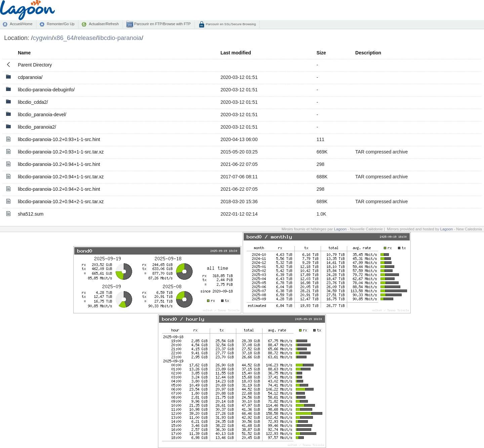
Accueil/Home (21, 24)
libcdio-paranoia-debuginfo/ (46, 90)
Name (24, 53)
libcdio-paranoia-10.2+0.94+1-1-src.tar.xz (61, 177)
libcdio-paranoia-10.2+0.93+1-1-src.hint (59, 139)
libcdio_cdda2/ (33, 102)
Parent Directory (35, 65)
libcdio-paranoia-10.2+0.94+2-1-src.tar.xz (61, 201)
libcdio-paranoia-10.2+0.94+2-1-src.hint (59, 189)
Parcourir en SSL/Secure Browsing (230, 24)
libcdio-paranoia (119, 38)
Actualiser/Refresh (104, 24)
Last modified (236, 53)
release (86, 38)
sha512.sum (31, 214)
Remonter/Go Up (61, 24)
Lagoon (340, 229)
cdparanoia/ (30, 77)
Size (321, 53)
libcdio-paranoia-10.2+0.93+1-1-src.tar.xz (61, 152)
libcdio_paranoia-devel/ (42, 115)
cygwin (42, 38)
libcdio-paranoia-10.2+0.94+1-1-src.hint (59, 164)
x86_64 (64, 38)
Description (368, 53)
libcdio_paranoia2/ (37, 127)
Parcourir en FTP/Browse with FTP (162, 24)
